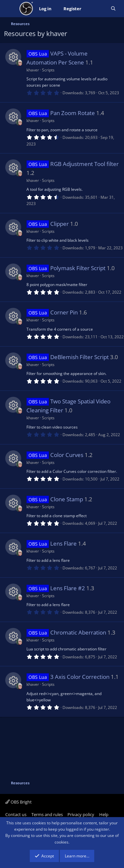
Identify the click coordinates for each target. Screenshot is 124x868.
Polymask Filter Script (78, 268)
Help (104, 814)
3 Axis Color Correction (80, 677)
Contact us (16, 814)
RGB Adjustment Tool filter (84, 164)
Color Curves (67, 455)
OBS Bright (19, 802)
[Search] (113, 9)
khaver (33, 70)
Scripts (48, 70)
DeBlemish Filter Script (80, 357)
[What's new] (96, 9)
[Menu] (10, 9)
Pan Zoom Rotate (73, 113)
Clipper (60, 224)
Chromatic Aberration (78, 632)
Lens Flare (63, 543)
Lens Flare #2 (68, 588)
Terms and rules (47, 814)
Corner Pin (64, 312)
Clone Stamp (67, 499)
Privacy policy (81, 814)
